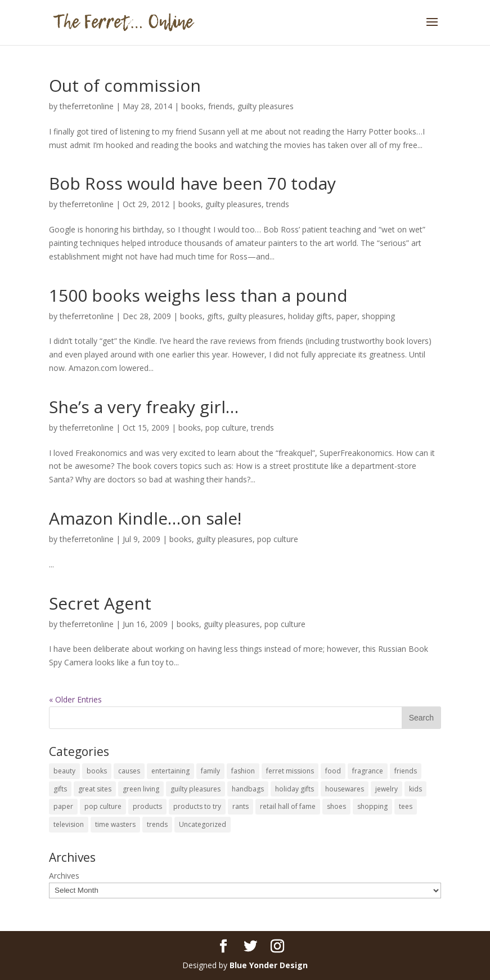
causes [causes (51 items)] (129, 771)
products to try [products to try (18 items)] (197, 806)
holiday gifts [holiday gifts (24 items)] (295, 789)
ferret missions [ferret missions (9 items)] (290, 771)
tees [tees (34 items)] (406, 806)
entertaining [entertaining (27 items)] (170, 771)
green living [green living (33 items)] (141, 789)
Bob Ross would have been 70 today (192, 183)
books (192, 106)
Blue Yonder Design (269, 965)
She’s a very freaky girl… (144, 407)
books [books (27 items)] (97, 771)
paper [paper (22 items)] (63, 806)
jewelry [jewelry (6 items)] (386, 789)
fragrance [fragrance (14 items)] (368, 771)
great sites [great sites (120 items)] (95, 789)
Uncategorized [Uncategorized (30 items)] (203, 824)
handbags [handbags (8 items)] (248, 789)
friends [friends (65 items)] (406, 771)
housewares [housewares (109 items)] (345, 789)
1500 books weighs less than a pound (198, 295)
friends (221, 106)
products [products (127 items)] (147, 806)
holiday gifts (310, 316)
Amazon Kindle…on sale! (145, 518)
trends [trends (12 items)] (157, 824)
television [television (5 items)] (69, 824)
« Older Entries (75, 699)
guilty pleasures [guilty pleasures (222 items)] (195, 789)
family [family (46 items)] (210, 771)
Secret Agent (100, 603)
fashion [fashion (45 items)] (243, 771)
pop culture (226, 428)
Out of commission (125, 85)
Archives (64, 876)
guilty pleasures (266, 106)
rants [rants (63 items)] (240, 806)
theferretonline (87, 106)
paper (347, 316)
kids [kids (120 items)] (415, 789)
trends (278, 204)
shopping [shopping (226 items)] (372, 806)
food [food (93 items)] (333, 771)
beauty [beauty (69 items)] (64, 771)
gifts (215, 316)
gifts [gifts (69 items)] (60, 789)
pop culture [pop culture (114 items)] (103, 806)
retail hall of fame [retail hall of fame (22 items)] (288, 806)
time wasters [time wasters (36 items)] (115, 824)
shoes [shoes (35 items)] (336, 806)
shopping (378, 316)
